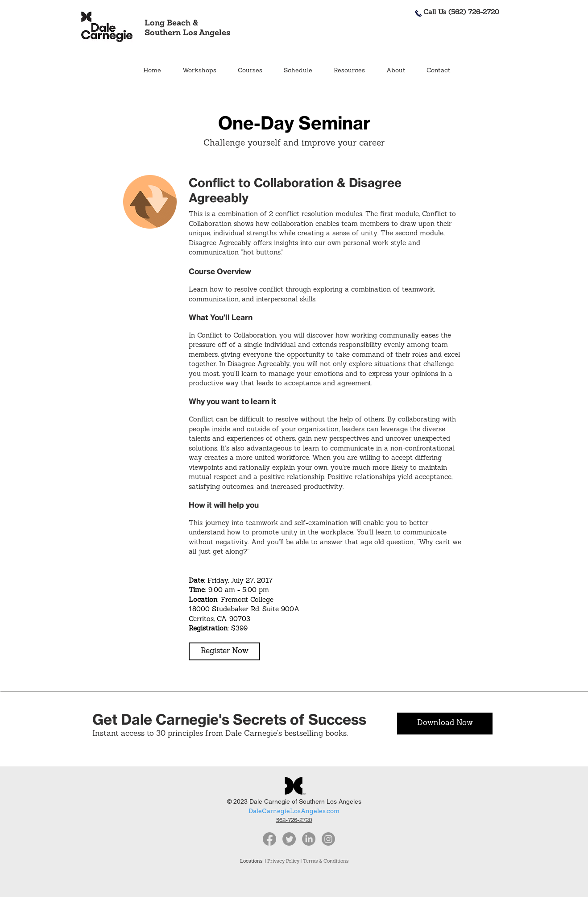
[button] (250, 71)
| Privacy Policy (282, 862)
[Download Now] (445, 724)
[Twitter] (289, 839)
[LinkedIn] (309, 839)
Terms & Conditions (326, 862)
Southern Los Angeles (187, 33)
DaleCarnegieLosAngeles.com (294, 811)
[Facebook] (269, 839)
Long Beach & (171, 23)
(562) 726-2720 (474, 13)
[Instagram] (328, 839)
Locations (253, 862)
